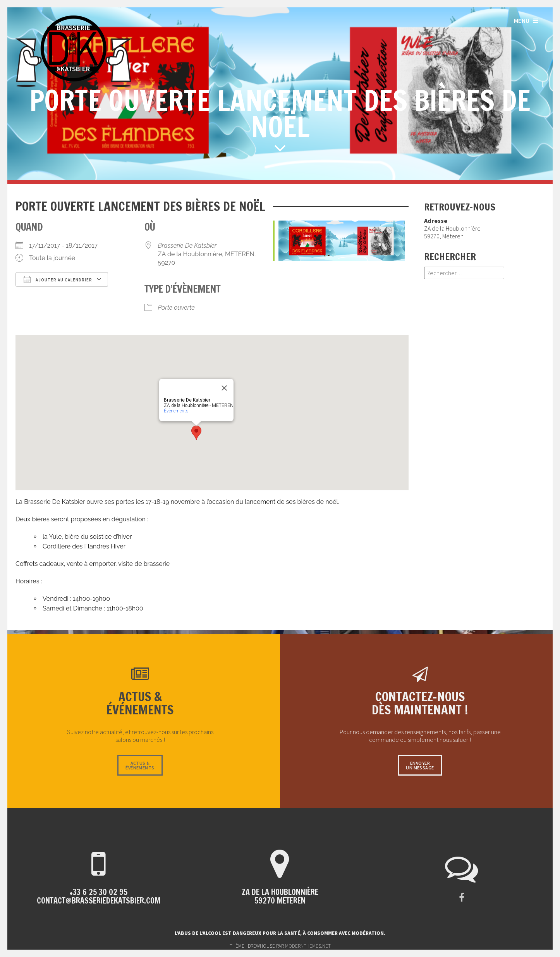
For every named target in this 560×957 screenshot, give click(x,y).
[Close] (224, 388)
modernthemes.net (308, 946)
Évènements (176, 411)
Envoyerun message (420, 765)
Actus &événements (140, 765)
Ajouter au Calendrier (58, 279)
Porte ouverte (176, 308)
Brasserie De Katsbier (187, 246)
